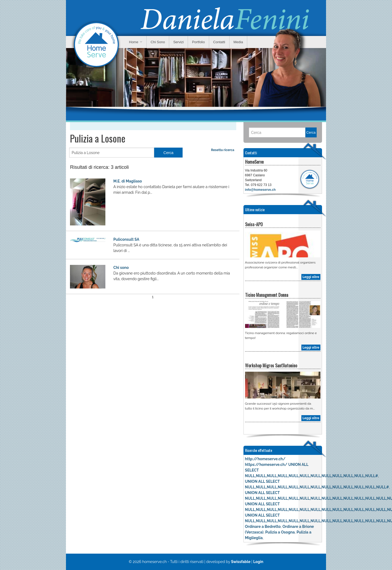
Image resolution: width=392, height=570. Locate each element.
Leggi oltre (311, 277)
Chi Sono (158, 42)
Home (134, 42)
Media (238, 42)
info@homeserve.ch (260, 190)
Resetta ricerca (223, 150)
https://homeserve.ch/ (266, 465)
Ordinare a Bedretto (263, 527)
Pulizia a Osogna (280, 532)
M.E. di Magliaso (128, 181)
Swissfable (241, 562)
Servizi (178, 42)
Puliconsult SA (126, 239)
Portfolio (198, 42)
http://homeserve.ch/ (265, 459)
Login (258, 562)
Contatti (219, 42)
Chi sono (121, 268)
